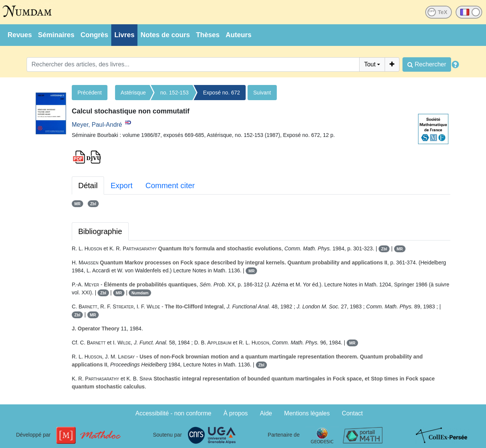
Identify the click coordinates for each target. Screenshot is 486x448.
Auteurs (238, 35)
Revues (20, 35)
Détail (88, 185)
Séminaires (56, 35)
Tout (370, 64)
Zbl (93, 204)
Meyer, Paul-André (97, 125)
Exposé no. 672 (222, 93)
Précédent (90, 93)
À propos (236, 413)
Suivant (262, 93)
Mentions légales (307, 413)
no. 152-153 (174, 93)
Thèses (208, 35)
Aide (266, 413)
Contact (352, 413)
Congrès (94, 35)
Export (121, 185)
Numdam (140, 293)
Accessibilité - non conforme (174, 413)
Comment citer (170, 185)
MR (77, 204)
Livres (124, 35)
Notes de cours (165, 35)
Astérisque (133, 93)
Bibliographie (100, 231)
